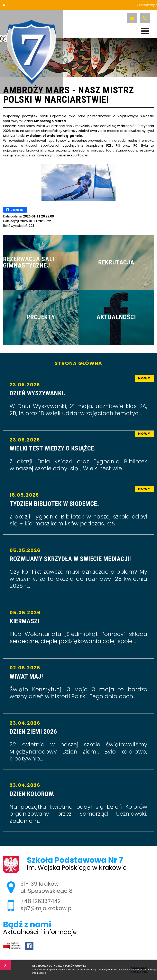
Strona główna (78, 363)
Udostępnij (15, 210)
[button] (4, 5)
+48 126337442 (145, 18)
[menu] (145, 31)
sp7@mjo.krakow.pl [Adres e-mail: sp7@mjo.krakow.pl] (47, 908)
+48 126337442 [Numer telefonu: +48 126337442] (41, 901)
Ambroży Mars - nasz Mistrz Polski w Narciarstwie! (68, 95)
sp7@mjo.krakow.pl (132, 18)
